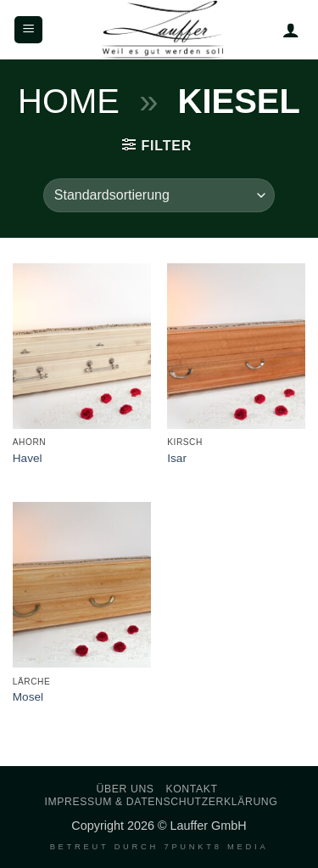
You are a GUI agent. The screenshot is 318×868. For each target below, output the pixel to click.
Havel (28, 458)
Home (69, 101)
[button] (28, 30)
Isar (177, 458)
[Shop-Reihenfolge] (159, 195)
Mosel (28, 697)
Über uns (126, 789)
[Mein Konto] (291, 30)
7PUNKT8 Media (216, 847)
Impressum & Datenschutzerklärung (161, 802)
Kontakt (191, 789)
